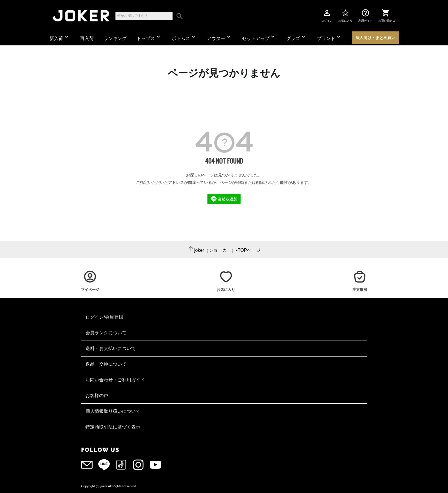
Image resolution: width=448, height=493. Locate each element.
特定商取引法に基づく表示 (113, 427)
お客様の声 (97, 396)
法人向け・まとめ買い (375, 38)
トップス (149, 37)
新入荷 (60, 37)
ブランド (329, 37)
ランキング (115, 38)
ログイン (327, 15)
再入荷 (87, 38)
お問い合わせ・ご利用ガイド (115, 380)
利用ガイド (365, 15)
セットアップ (259, 37)
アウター (219, 37)
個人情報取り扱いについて (113, 411)
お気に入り (345, 15)
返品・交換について (106, 364)
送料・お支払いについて (111, 348)
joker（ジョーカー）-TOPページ (228, 250)
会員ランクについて (106, 333)
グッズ (297, 37)
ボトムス (184, 37)
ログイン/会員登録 (104, 317)
